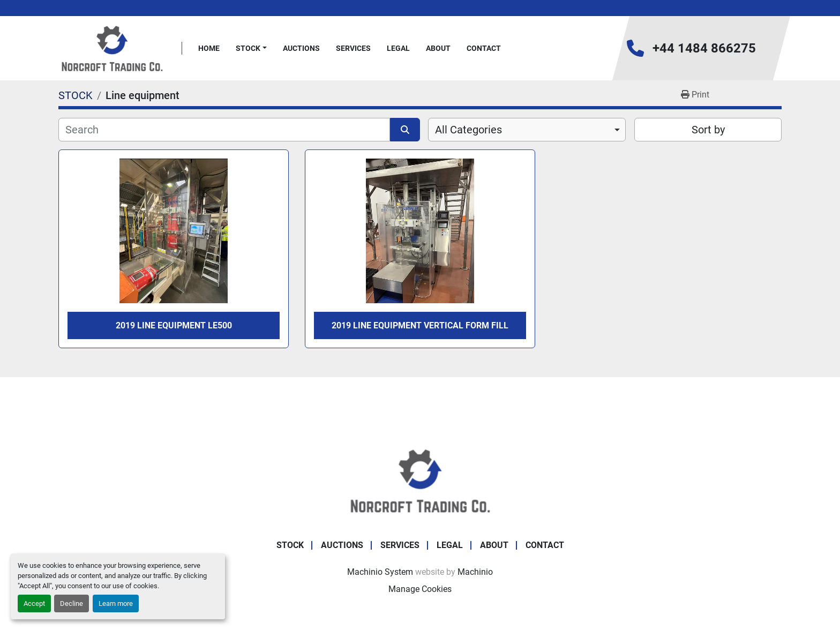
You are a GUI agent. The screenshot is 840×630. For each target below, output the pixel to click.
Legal (398, 48)
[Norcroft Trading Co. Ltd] (420, 480)
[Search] (224, 130)
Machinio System (380, 572)
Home (209, 48)
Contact (484, 48)
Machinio (475, 572)
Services (353, 48)
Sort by (708, 130)
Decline (72, 603)
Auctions (301, 48)
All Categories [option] (468, 130)
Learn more (116, 603)
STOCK (248, 48)
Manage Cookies (420, 589)
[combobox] (527, 130)
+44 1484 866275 (704, 48)
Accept (34, 603)
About (438, 48)
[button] (251, 48)
